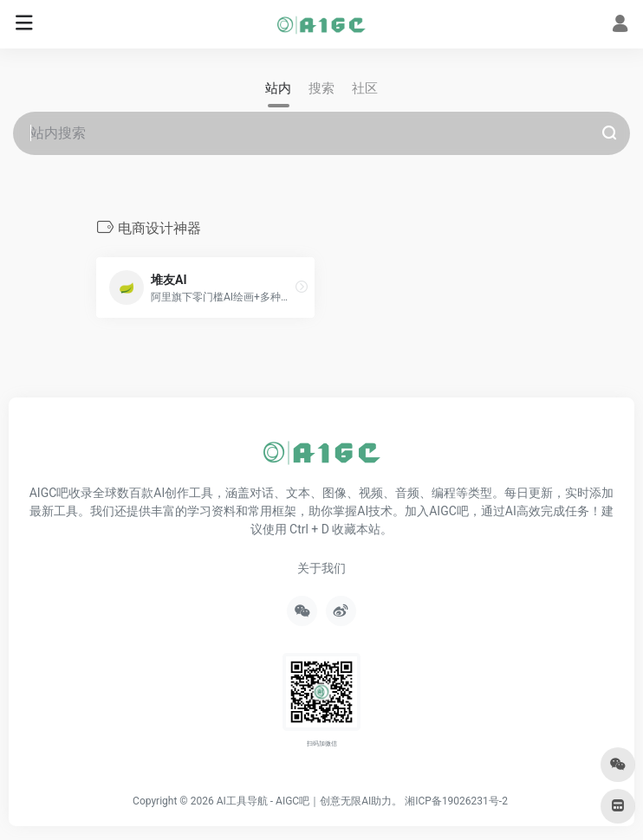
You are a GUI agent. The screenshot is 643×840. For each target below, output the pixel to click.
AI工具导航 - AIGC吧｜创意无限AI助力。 (310, 801)
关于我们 (321, 568)
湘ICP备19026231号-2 (456, 801)
